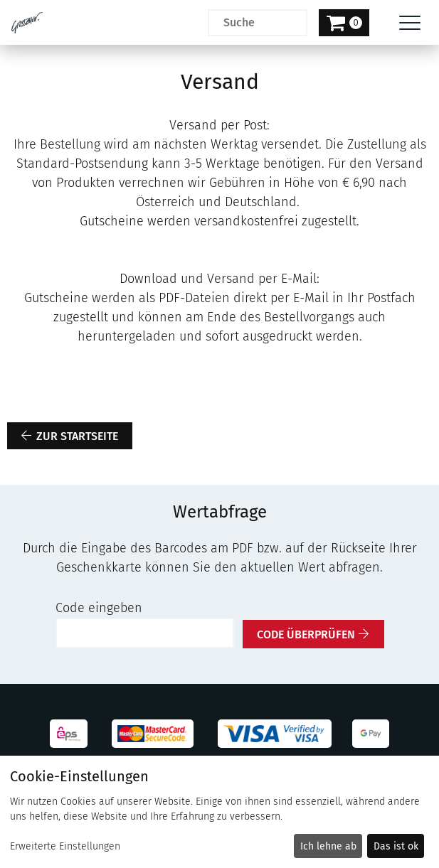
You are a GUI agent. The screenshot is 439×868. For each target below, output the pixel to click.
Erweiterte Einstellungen (65, 846)
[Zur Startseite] (27, 23)
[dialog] (219, 812)
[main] (219, 347)
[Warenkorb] (344, 23)
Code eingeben (99, 608)
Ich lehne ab (328, 846)
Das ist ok (396, 846)
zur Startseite (77, 436)
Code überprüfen (306, 634)
